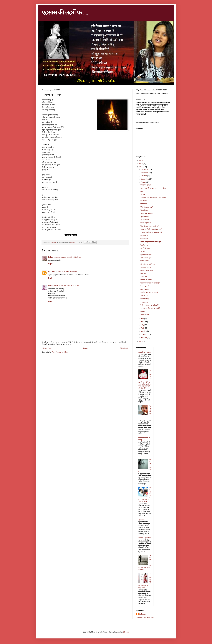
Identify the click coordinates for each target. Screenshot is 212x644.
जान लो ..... (144, 251)
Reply (50, 264)
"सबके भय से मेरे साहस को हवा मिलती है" (152, 229)
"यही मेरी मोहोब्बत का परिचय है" (149, 305)
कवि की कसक (145, 315)
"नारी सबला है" (145, 286)
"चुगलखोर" (142, 520)
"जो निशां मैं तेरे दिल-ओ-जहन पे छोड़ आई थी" (153, 198)
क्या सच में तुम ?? (146, 185)
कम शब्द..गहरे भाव (146, 267)
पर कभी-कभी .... (145, 239)
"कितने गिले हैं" (145, 277)
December (145, 170)
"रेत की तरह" (144, 210)
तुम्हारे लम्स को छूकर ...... (148, 255)
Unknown (143, 614)
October (144, 176)
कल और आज (144, 296)
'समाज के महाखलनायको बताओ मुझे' (151, 242)
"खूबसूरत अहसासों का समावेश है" (150, 283)
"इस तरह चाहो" (145, 220)
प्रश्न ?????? (145, 261)
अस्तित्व (143, 311)
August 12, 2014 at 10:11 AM (69, 286)
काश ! (142, 191)
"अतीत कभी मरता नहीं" (147, 213)
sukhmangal (53, 286)
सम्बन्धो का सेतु (145, 299)
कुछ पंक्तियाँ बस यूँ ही (145, 352)
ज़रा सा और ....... (146, 204)
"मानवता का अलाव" (146, 280)
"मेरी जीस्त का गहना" (147, 207)
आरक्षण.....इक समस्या (145, 538)
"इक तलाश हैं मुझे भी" (147, 258)
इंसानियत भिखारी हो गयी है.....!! (144, 439)
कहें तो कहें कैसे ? (146, 223)
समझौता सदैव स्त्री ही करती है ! (150, 292)
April (143, 328)
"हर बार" (143, 194)
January (144, 338)
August (144, 182)
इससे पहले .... (145, 273)
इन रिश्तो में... (144, 201)
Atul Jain (52, 271)
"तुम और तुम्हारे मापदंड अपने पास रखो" (152, 232)
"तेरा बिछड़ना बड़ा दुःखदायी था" (149, 226)
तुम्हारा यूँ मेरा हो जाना (147, 270)
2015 (141, 164)
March (143, 331)
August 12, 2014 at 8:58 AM (71, 257)
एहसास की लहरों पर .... (65, 12)
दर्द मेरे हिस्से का (145, 248)
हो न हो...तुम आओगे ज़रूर (148, 264)
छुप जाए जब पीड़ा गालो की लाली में (150, 308)
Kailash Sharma (54, 257)
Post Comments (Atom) (60, 352)
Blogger (126, 632)
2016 (141, 160)
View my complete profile (145, 618)
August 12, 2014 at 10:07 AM (66, 271)
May (143, 325)
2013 (141, 341)
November (145, 173)
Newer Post (47, 348)
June (143, 322)
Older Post (124, 348)
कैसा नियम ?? (145, 289)
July (143, 319)
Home (85, 348)
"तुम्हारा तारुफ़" (145, 217)
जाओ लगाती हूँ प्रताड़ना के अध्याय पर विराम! (153, 188)
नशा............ (144, 302)
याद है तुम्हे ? (144, 235)
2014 (141, 167)
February (144, 334)
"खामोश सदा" (144, 245)
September (145, 179)
